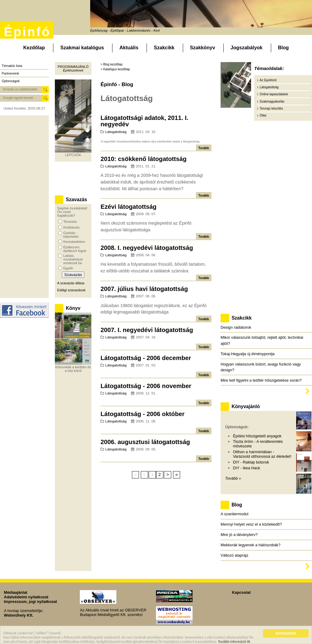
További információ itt (234, 642)
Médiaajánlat (16, 592)
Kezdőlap (34, 48)
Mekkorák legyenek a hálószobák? (250, 545)
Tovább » (233, 478)
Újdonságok (11, 81)
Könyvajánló (246, 406)
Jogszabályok (247, 48)
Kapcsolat (241, 592)
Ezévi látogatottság (129, 207)
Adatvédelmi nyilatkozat (26, 597)
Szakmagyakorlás (272, 101)
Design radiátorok (236, 327)
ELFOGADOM (286, 634)
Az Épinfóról (268, 80)
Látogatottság (116, 132)
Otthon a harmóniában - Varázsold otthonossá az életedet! (262, 454)
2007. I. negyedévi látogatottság (147, 330)
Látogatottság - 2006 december (146, 358)
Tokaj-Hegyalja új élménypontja (248, 354)
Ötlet (263, 116)
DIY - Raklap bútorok (251, 462)
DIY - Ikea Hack (246, 468)
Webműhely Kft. (19, 615)
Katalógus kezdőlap (117, 69)
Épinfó (27, 32)
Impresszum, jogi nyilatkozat (30, 602)
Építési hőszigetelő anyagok (257, 436)
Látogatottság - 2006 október (143, 414)
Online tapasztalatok (274, 94)
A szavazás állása (71, 283)
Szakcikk (164, 48)
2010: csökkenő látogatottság (144, 159)
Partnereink (11, 73)
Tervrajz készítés (271, 108)
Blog (283, 48)
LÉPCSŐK (73, 155)
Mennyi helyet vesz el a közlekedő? (251, 524)
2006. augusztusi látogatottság (145, 442)
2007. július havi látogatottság (144, 289)
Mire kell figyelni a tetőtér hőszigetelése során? (261, 380)
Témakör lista (12, 66)
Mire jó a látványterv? (239, 535)
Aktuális (129, 48)
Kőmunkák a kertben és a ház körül (73, 369)
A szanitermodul (234, 514)
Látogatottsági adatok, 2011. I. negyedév (144, 121)
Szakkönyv (202, 48)
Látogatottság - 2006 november (146, 386)
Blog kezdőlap (113, 64)
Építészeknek (73, 70)
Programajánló (73, 67)
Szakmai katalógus (82, 48)
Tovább (204, 148)
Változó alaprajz (234, 555)
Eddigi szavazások (71, 290)
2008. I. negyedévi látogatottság (147, 248)
